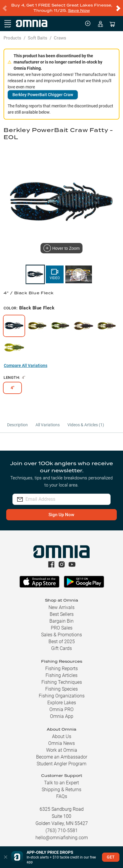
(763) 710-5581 (62, 830)
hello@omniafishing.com (62, 838)
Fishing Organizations (62, 696)
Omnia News (61, 743)
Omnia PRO (61, 709)
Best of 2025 (62, 642)
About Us (62, 736)
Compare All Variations (26, 365)
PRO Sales (62, 628)
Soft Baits (38, 38)
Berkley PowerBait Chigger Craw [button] (43, 95)
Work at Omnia (62, 750)
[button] (6, 857)
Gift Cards (61, 648)
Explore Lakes (62, 703)
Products (12, 38)
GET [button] (111, 857)
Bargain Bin (61, 621)
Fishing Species (61, 689)
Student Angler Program (61, 764)
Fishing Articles (61, 675)
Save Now (79, 11)
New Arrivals (61, 607)
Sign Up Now (61, 515)
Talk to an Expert (61, 783)
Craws (60, 38)
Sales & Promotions (61, 635)
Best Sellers (62, 614)
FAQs (62, 796)
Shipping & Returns (61, 790)
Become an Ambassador (62, 757)
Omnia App (62, 716)
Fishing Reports (61, 669)
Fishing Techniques (62, 682)
